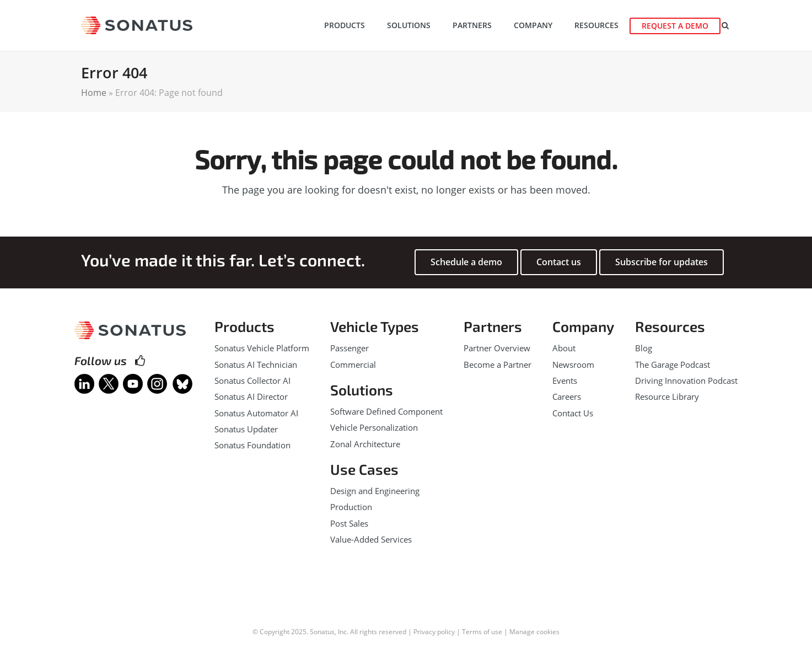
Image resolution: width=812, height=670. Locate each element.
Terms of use (482, 632)
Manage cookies (534, 632)
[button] (730, 25)
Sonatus (322, 632)
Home (94, 93)
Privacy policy (434, 632)
